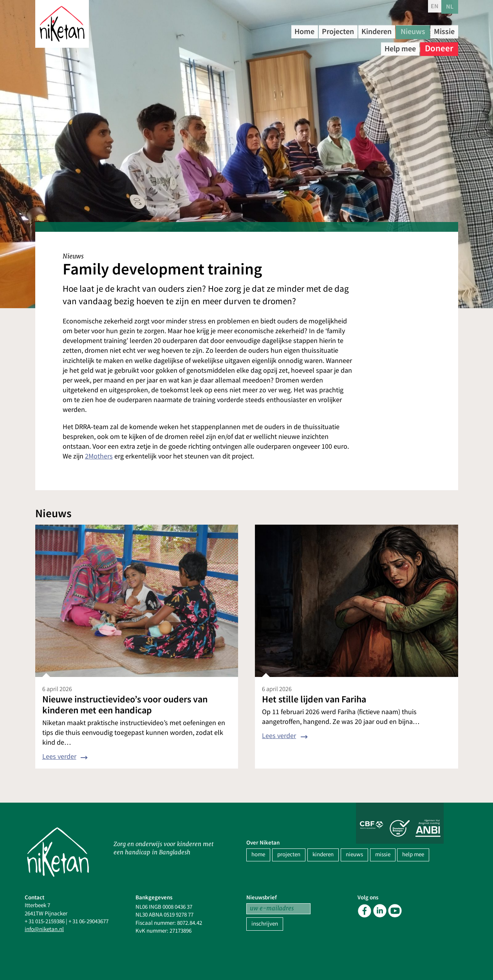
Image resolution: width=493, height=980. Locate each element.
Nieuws (439, 31)
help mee (413, 855)
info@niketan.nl (44, 929)
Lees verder (59, 757)
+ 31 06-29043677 (88, 921)
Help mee (396, 47)
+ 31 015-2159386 (45, 921)
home (258, 855)
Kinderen (397, 31)
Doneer (439, 47)
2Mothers (99, 456)
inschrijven (265, 924)
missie (383, 855)
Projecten (349, 31)
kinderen (323, 855)
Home (309, 31)
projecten (289, 855)
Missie (356, 47)
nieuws (354, 855)
